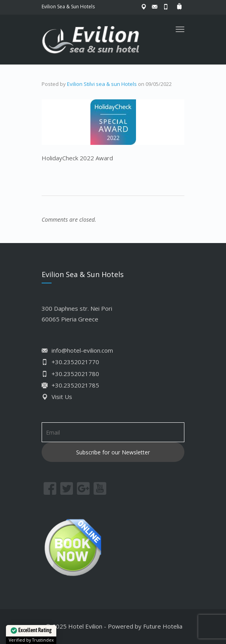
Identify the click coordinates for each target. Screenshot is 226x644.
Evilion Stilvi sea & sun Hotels (102, 84)
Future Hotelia (163, 626)
